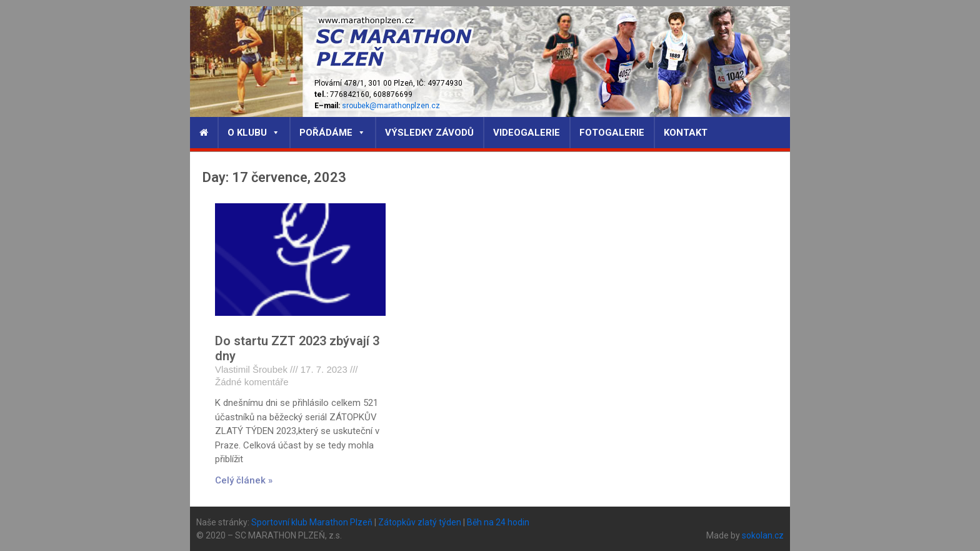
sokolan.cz (763, 535)
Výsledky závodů (429, 133)
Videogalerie (527, 133)
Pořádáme (332, 133)
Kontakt (686, 133)
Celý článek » (244, 480)
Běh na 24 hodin (498, 522)
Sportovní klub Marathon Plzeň (312, 522)
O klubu (254, 133)
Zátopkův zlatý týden (420, 522)
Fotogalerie (612, 133)
